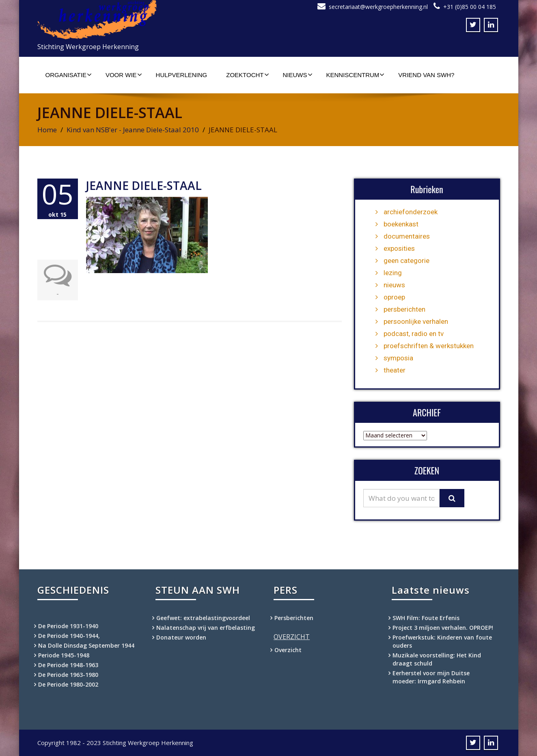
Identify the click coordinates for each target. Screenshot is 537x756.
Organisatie (69, 75)
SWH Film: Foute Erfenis (426, 618)
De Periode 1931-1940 (68, 626)
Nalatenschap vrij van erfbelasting (206, 628)
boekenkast (401, 224)
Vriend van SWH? (426, 75)
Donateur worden (181, 637)
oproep (394, 297)
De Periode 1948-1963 (68, 665)
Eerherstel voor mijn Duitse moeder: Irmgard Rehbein (431, 677)
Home (47, 130)
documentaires (407, 236)
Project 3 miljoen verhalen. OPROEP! (443, 628)
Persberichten (294, 618)
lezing (393, 273)
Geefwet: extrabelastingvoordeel (203, 618)
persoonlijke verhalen (416, 321)
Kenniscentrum (356, 75)
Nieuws (298, 75)
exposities (399, 248)
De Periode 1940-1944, (69, 636)
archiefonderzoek (411, 212)
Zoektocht (247, 75)
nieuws (394, 285)
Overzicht (288, 650)
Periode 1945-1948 (64, 655)
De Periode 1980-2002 (68, 684)
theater (395, 370)
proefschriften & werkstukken (429, 346)
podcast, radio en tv (414, 334)
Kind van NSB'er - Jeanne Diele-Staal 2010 (133, 130)
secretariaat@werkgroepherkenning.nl (378, 7)
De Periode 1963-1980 (68, 675)
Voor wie (124, 75)
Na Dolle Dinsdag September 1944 (86, 645)
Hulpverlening (182, 75)
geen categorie (407, 261)
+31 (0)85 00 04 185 (470, 7)
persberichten (404, 309)
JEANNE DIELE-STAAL (144, 185)
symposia (398, 358)
